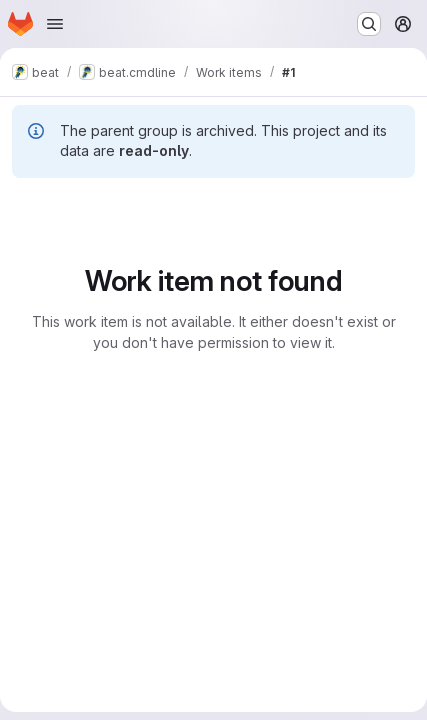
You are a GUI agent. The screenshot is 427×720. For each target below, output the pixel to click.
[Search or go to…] (369, 24)
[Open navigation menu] (55, 24)
